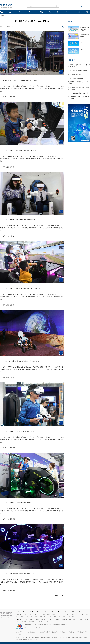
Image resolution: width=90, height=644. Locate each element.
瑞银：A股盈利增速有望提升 (76, 78)
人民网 (26, 620)
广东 (27, 617)
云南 (55, 617)
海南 (36, 617)
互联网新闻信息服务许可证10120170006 (43, 625)
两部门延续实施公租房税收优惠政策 (78, 70)
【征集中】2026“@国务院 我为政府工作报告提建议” (85, 29)
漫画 (58, 12)
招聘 (80, 611)
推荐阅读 (72, 60)
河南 (87, 615)
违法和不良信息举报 (28, 625)
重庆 (41, 617)
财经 (38, 611)
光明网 (18, 621)
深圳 (73, 617)
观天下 (68, 12)
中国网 (37, 620)
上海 (59, 615)
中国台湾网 (72, 620)
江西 (77, 615)
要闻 (6, 16)
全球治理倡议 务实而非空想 (76, 74)
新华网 (31, 620)
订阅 (87, 7)
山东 (82, 615)
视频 (41, 12)
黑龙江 (54, 615)
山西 (39, 615)
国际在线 (43, 620)
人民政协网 (39, 621)
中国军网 (24, 621)
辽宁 (44, 615)
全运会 (81, 49)
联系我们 (8, 617)
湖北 (17, 617)
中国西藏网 (80, 620)
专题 (70, 22)
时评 (25, 611)
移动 (82, 7)
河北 (35, 615)
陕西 (64, 617)
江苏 (64, 615)
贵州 (50, 617)
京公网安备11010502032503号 (31, 627)
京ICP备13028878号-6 (56, 627)
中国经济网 (64, 620)
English (76, 7)
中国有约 (82, 42)
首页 (1, 12)
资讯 (20, 12)
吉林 (49, 615)
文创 (87, 12)
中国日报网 (2, 16)
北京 (25, 615)
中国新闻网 (31, 621)
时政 (10, 12)
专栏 (50, 12)
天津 (30, 615)
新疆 (69, 617)
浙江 (68, 615)
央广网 (87, 620)
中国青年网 (56, 620)
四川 (45, 617)
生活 (45, 611)
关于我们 (3, 617)
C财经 (31, 12)
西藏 (59, 617)
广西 (31, 617)
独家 (73, 611)
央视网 (50, 620)
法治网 (46, 621)
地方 (79, 12)
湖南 (22, 617)
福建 (73, 615)
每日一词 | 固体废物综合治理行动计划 (78, 93)
